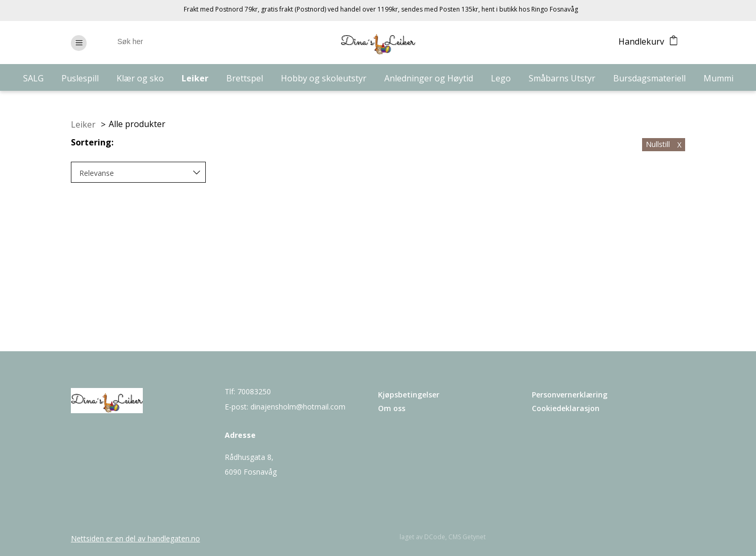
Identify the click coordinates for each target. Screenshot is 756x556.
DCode (435, 537)
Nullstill (664, 144)
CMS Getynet (467, 537)
